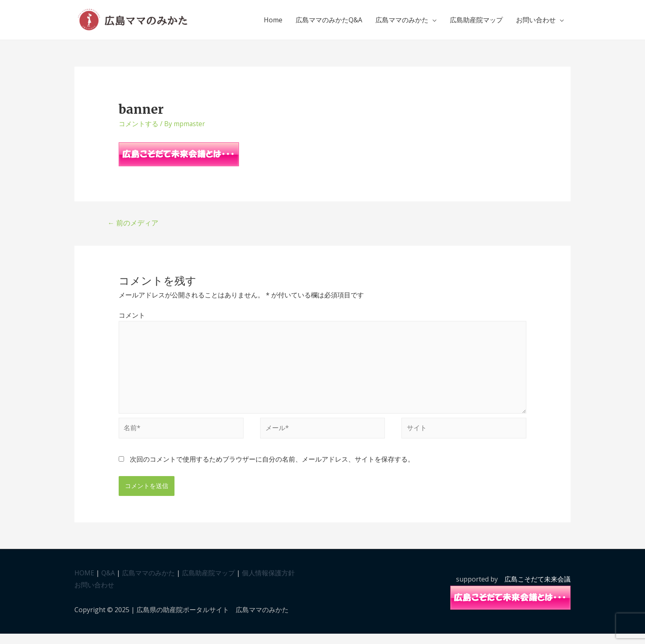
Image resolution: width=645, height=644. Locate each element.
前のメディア (133, 229)
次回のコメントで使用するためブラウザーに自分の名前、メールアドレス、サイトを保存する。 (272, 469)
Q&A (108, 583)
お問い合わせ (536, 23)
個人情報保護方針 (268, 583)
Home (273, 23)
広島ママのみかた (402, 23)
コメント (132, 322)
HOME (84, 583)
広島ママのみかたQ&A (329, 23)
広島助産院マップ (476, 23)
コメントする (139, 130)
